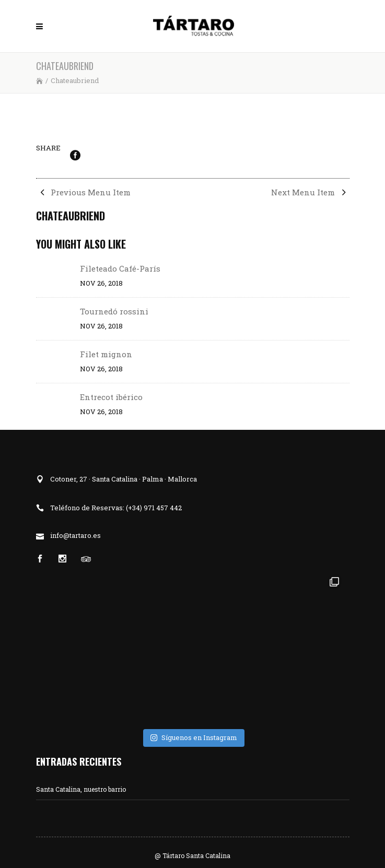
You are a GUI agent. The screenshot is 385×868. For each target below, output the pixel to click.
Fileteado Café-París (120, 268)
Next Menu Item (310, 192)
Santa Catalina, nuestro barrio (81, 789)
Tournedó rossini (114, 311)
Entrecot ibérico (111, 397)
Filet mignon (106, 354)
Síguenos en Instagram (194, 737)
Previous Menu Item (83, 192)
